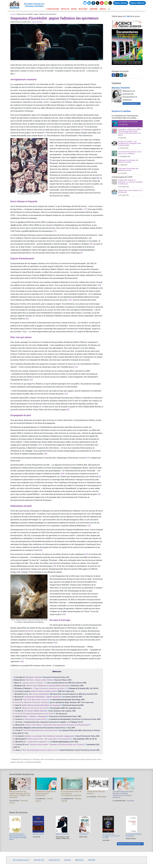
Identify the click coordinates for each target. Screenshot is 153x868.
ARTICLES (65, 9)
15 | (14, 716)
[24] (22, 661)
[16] (40, 445)
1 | (13, 677)
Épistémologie (102, 797)
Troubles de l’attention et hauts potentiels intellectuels (45, 793)
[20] (41, 550)
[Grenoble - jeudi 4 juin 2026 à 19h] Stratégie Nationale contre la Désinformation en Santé (130, 132)
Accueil (13, 14)
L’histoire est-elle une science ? (96, 792)
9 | (13, 699)
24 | (14, 750)
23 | (14, 744)
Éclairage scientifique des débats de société (128, 161)
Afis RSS (92, 860)
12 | (14, 708)
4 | (13, 685)
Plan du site (39, 860)
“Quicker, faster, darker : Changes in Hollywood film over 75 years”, (57, 744)
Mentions (79, 860)
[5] (51, 160)
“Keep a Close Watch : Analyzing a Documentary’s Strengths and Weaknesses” (57, 725)
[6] (98, 178)
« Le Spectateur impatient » (37, 742)
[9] (82, 253)
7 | (13, 694)
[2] (42, 99)
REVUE (74, 9)
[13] (66, 394)
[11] (77, 367)
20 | (14, 736)
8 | (13, 697)
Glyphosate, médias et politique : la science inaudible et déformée (130, 182)
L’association (52, 9)
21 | (14, 739)
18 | (14, 725)
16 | (14, 719)
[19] (89, 525)
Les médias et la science (128, 122)
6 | (13, 691)
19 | (14, 730)
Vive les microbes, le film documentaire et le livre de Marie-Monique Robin (18, 837)
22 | (14, 742)
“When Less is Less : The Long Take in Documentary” (49, 739)
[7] (86, 209)
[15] (68, 409)
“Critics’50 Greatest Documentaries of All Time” (35, 713)
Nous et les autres (62, 834)
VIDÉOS (103, 9)
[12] (31, 380)
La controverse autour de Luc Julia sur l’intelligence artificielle (71, 793)
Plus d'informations (131, 104)
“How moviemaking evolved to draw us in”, (40, 750)
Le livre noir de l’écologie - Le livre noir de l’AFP (111, 836)
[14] (40, 407)
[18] (63, 473)
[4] (82, 130)
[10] (100, 285)
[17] (88, 458)
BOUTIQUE (83, 9)
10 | (14, 702)
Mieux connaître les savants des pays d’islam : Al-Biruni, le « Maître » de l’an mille (20, 794)
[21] (87, 554)
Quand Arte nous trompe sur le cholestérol (130, 191)
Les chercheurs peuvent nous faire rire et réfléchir (130, 153)
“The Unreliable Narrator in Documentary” (40, 730)
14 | (14, 713)
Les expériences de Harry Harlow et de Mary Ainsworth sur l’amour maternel (123, 794)
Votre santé (83, 834)
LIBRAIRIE (94, 9)
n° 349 (127, 16)
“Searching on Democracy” (36, 719)
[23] (56, 643)
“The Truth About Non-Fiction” (35, 699)
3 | (13, 683)
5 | (13, 688)
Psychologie (130, 801)
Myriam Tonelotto (121, 88)
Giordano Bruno (38, 834)
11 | (14, 705)
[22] (64, 614)
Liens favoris (54, 860)
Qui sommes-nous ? (21, 860)
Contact (68, 860)
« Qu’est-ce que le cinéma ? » (33, 683)
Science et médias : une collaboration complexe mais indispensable (130, 143)
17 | (14, 722)
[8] (91, 244)
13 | (14, 711)
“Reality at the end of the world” (35, 708)
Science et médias (37, 22)
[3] (68, 99)
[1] (29, 96)
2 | (13, 680)
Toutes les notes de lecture (129, 844)
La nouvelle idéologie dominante (134, 835)
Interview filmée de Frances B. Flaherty (32, 702)
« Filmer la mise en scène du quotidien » (49, 688)
